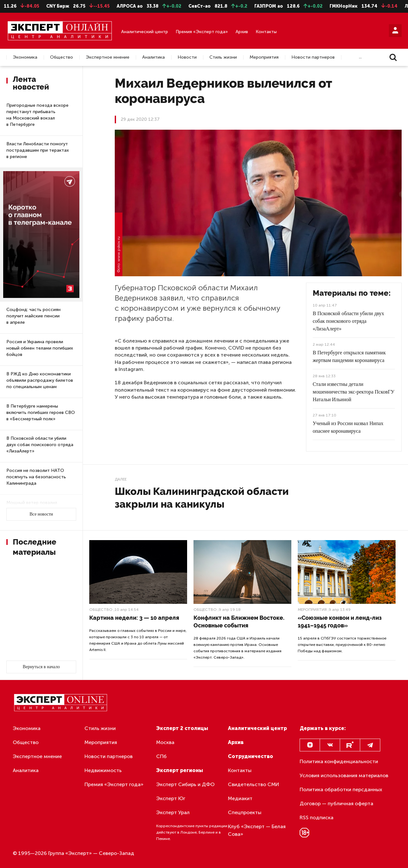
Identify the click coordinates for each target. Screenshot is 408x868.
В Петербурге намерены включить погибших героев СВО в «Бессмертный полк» (41, 412)
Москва (165, 742)
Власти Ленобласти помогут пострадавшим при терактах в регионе (38, 150)
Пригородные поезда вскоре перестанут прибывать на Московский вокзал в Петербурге (37, 115)
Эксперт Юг (171, 798)
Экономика (25, 57)
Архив (242, 32)
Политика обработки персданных (341, 789)
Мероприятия (264, 57)
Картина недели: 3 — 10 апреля (134, 618)
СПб (161, 756)
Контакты (266, 32)
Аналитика (153, 57)
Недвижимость (103, 770)
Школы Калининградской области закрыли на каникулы (202, 498)
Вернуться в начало (41, 667)
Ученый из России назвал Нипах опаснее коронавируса (348, 427)
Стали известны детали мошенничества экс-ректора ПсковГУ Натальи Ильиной (353, 392)
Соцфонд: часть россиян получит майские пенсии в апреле (33, 316)
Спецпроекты (245, 812)
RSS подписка (317, 817)
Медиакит (240, 798)
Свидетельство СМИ (254, 784)
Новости (187, 57)
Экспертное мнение (108, 57)
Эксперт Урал (173, 812)
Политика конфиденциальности (339, 761)
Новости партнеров (313, 57)
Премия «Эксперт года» (202, 32)
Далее (121, 479)
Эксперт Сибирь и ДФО (185, 784)
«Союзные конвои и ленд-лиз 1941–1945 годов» (340, 622)
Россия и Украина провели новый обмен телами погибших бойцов (40, 348)
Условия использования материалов (344, 775)
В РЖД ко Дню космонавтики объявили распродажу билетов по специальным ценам (40, 380)
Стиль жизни (223, 57)
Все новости (41, 514)
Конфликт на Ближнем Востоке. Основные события (239, 622)
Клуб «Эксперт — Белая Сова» (257, 830)
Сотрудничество (251, 756)
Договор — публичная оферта (336, 803)
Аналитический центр (145, 32)
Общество (62, 57)
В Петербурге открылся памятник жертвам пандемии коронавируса (349, 356)
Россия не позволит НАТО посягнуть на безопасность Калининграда (36, 477)
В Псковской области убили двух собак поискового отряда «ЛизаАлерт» (40, 445)
